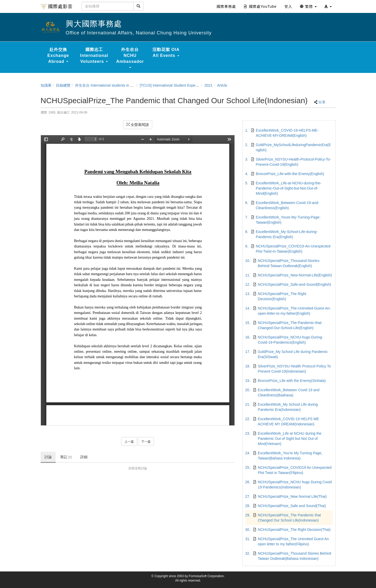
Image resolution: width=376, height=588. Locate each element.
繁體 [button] (308, 6)
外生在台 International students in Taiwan (108, 85)
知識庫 (46, 85)
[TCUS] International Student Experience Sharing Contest (186, 85)
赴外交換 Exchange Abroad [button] (58, 55)
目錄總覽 (63, 85)
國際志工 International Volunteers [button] (94, 55)
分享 (322, 102)
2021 (208, 85)
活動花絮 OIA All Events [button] (166, 52)
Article (222, 85)
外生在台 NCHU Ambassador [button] (130, 58)
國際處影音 (57, 7)
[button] (328, 6)
